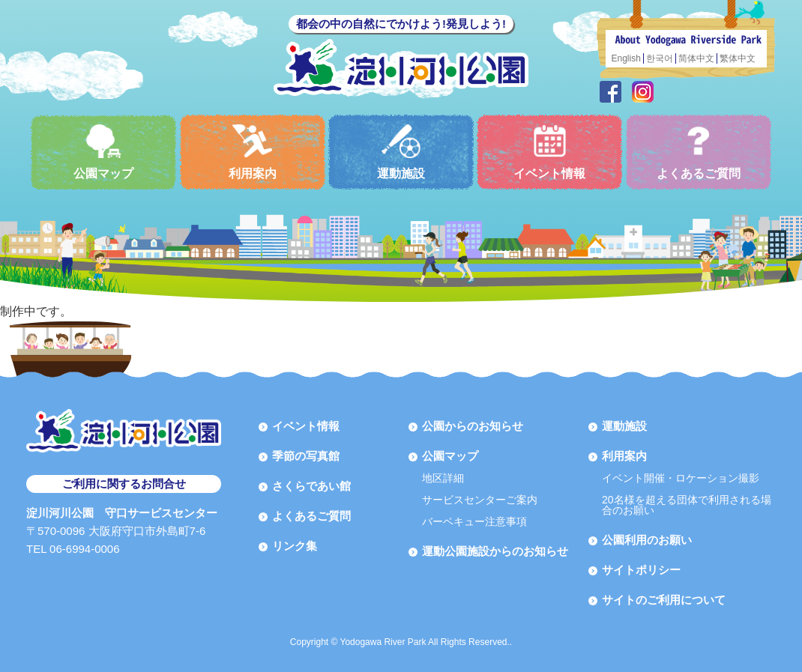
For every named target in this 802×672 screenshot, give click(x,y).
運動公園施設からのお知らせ (495, 551)
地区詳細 (443, 478)
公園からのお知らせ (473, 426)
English (626, 58)
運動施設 (401, 152)
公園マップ (103, 152)
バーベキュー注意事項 (474, 521)
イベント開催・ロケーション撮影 (681, 478)
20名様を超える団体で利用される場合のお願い (687, 505)
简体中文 (696, 58)
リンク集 (295, 546)
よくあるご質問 (699, 152)
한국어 (660, 58)
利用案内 (253, 152)
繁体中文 (738, 58)
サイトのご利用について (664, 600)
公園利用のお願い (647, 540)
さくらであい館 (311, 486)
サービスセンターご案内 (480, 500)
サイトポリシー (641, 570)
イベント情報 (549, 152)
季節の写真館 (306, 456)
